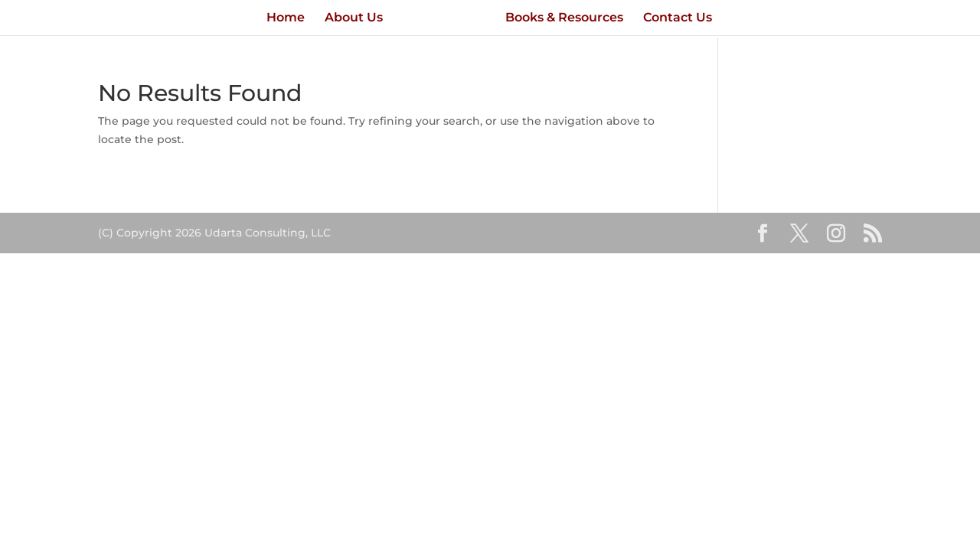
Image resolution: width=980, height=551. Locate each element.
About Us (354, 18)
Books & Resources (564, 18)
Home (286, 18)
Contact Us (678, 18)
